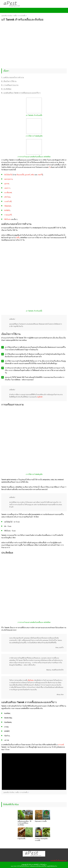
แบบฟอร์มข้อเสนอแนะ (59, 860)
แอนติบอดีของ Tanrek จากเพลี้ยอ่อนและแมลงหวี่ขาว (21, 93)
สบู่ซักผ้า (40, 397)
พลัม (32, 175)
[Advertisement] (34, 36)
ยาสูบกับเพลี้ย (21, 839)
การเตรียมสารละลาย (10, 85)
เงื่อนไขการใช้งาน (9, 81)
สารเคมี (61, 745)
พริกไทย (7, 197)
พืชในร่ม (7, 219)
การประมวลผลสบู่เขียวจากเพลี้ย (41, 840)
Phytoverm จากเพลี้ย (41, 821)
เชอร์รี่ (40, 175)
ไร (50, 167)
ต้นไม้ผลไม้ (8, 175)
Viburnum (8, 206)
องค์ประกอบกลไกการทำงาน (13, 77)
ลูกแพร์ (28, 175)
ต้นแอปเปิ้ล (20, 175)
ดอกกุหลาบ (8, 179)
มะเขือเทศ (8, 193)
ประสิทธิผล (6, 89)
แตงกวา (7, 188)
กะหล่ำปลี (8, 201)
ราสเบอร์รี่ (8, 215)
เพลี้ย (18, 238)
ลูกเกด (7, 184)
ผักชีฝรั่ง (7, 210)
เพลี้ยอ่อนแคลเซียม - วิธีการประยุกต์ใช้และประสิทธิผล (24, 823)
